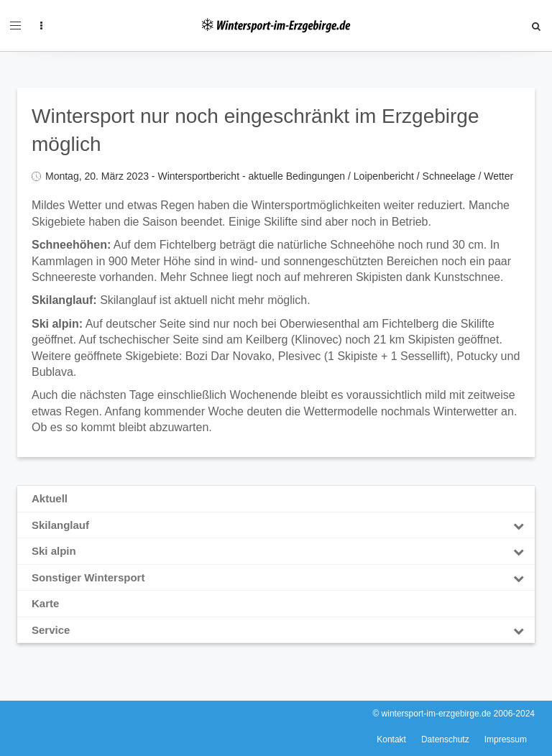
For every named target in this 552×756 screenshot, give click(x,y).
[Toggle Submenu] (518, 525)
